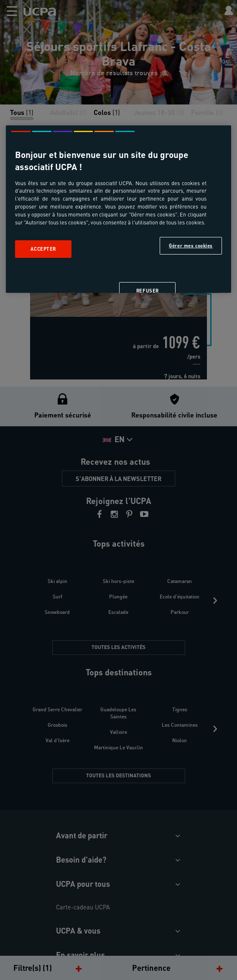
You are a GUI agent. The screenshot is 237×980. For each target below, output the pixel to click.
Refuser (148, 291)
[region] (118, 209)
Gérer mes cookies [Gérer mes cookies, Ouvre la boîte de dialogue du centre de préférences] (191, 246)
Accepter (43, 249)
